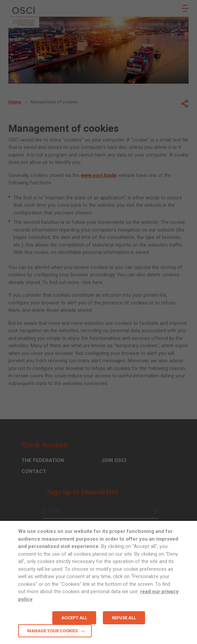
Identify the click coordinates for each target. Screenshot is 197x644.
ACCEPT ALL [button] (74, 618)
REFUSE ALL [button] (124, 618)
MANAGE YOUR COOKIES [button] (52, 631)
